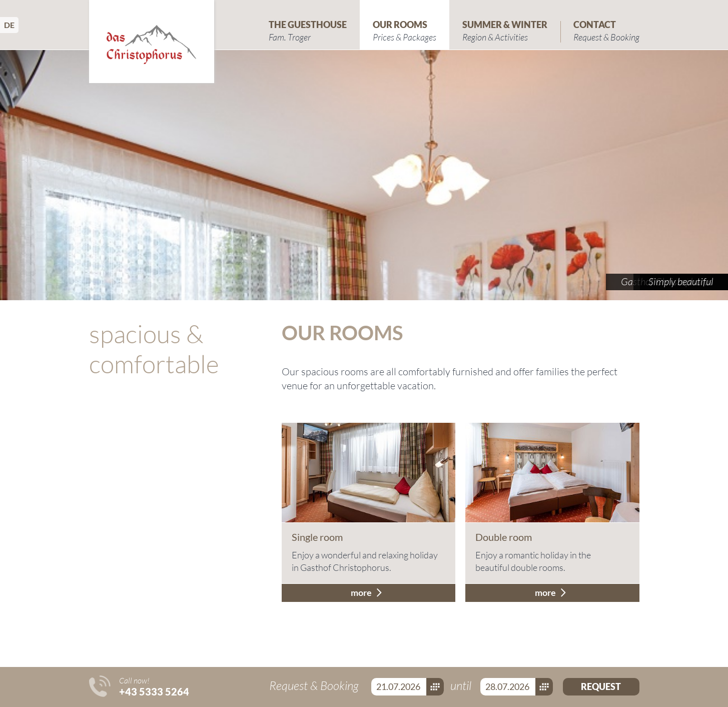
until (462, 685)
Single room (317, 537)
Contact (606, 31)
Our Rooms (405, 31)
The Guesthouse (308, 31)
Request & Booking (315, 685)
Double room (504, 537)
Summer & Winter (505, 31)
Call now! (154, 686)
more (361, 592)
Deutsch (11, 25)
